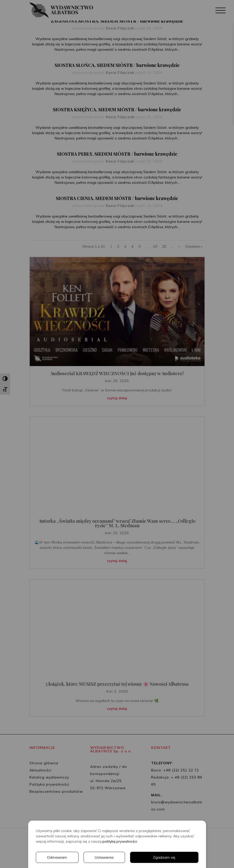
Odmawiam (57, 857)
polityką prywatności (120, 841)
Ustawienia (104, 857)
